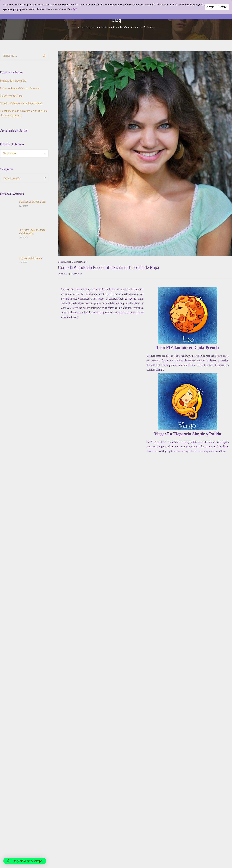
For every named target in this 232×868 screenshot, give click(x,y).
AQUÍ (74, 9)
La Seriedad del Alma (11, 96)
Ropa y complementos (77, 262)
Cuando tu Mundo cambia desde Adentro (21, 103)
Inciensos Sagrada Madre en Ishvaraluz (20, 88)
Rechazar (222, 7)
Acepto (210, 7)
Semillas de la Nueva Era (13, 81)
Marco (64, 274)
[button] (25, 861)
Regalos (62, 262)
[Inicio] (80, 28)
